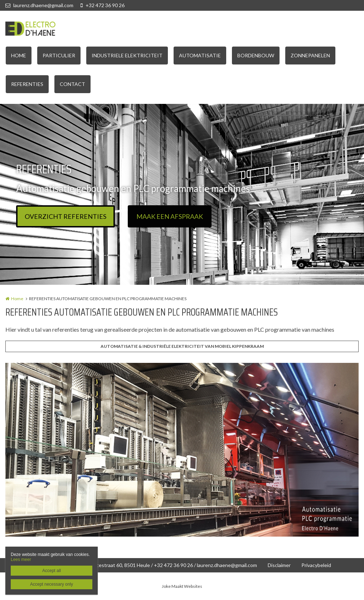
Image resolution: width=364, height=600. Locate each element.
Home (17, 299)
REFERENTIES (27, 84)
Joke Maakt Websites (182, 586)
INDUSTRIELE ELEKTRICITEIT (127, 55)
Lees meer (21, 560)
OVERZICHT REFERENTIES (65, 216)
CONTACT (72, 84)
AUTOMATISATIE (200, 55)
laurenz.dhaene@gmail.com (39, 5)
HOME (19, 55)
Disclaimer (279, 565)
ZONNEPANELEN (310, 55)
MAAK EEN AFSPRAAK (170, 216)
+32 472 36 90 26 (103, 5)
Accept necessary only (52, 584)
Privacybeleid (316, 565)
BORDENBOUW (256, 55)
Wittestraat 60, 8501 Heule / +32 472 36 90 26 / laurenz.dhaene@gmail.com (173, 565)
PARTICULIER (59, 55)
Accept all (52, 571)
